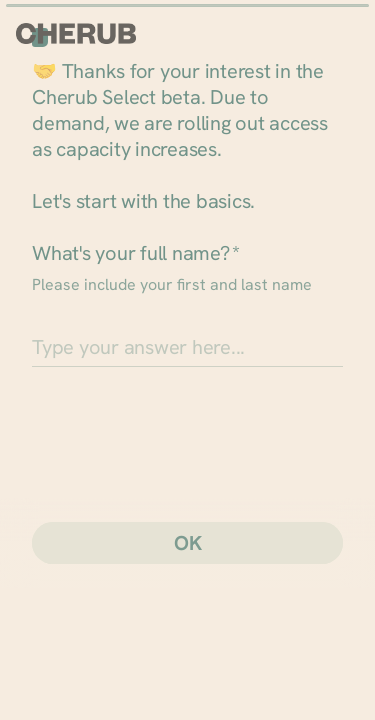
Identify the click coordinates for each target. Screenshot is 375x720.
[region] (187, 649)
